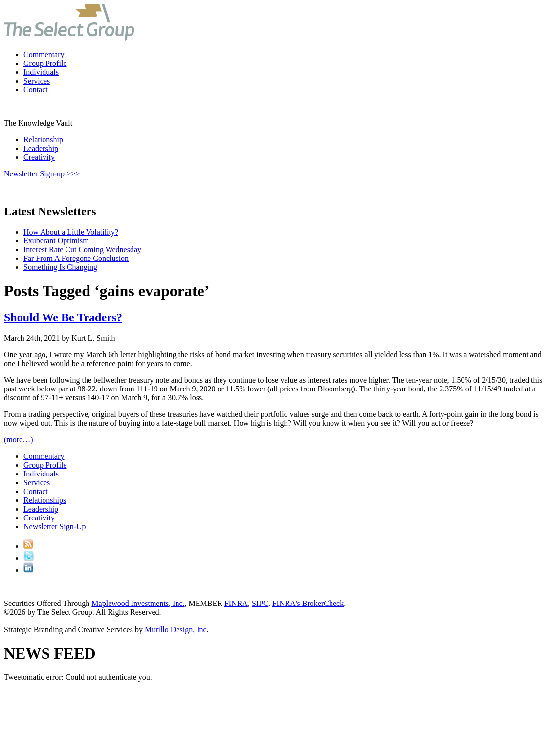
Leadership (41, 148)
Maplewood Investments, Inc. (138, 603)
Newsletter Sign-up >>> (42, 174)
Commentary (44, 54)
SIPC (260, 603)
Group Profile (45, 63)
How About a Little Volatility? (71, 232)
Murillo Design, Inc (176, 630)
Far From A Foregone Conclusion (76, 258)
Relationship (43, 140)
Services (37, 81)
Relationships (45, 500)
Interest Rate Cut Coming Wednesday (82, 249)
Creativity (39, 157)
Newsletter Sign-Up (55, 527)
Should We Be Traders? (63, 317)
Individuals (41, 72)
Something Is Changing (60, 267)
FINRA (236, 603)
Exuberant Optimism (56, 241)
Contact (36, 90)
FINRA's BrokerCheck (308, 603)
